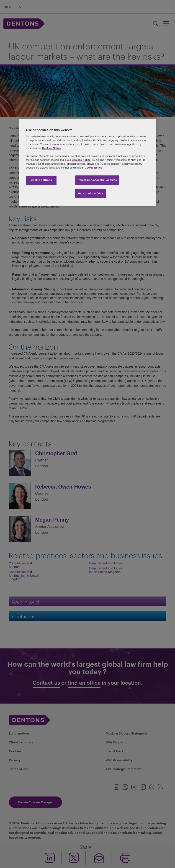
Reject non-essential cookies (97, 180)
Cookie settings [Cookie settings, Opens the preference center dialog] (41, 180)
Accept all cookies (91, 193)
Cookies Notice (51, 148)
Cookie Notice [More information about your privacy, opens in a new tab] (93, 168)
